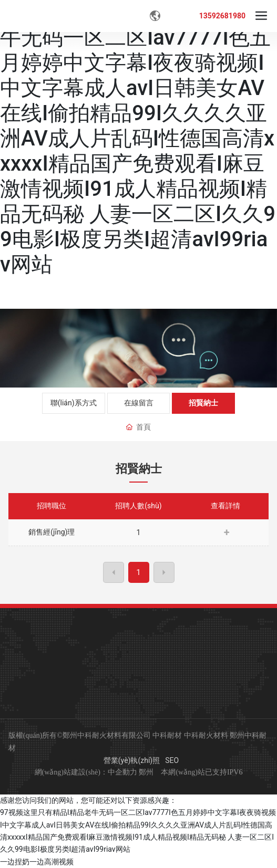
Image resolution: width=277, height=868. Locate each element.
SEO (172, 760)
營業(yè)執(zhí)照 (132, 760)
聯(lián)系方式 (74, 403)
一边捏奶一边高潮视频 (37, 862)
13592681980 (222, 16)
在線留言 (139, 403)
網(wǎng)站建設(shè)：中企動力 (86, 772)
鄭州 (146, 772)
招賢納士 (203, 403)
